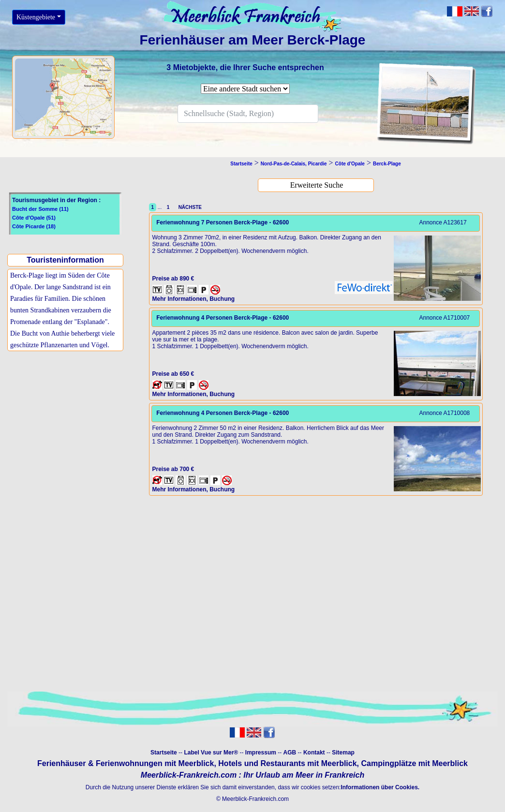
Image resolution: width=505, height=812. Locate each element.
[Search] (248, 114)
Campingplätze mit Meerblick (414, 763)
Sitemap (343, 753)
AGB (290, 753)
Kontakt (314, 753)
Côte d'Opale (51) (34, 218)
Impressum (261, 753)
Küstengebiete (36, 17)
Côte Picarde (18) (34, 226)
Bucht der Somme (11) (40, 209)
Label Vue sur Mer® (211, 753)
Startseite (164, 753)
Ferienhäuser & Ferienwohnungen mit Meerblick (126, 763)
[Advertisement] (66, 433)
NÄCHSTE (189, 207)
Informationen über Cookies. (380, 787)
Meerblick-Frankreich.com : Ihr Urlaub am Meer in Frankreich (252, 775)
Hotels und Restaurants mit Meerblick (287, 763)
